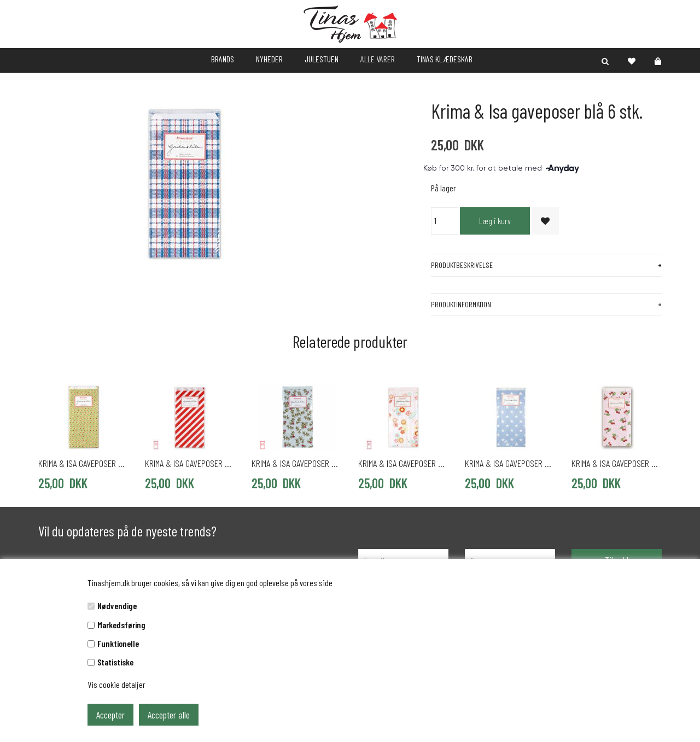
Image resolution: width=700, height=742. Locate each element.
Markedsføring (121, 625)
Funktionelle (118, 643)
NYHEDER (269, 59)
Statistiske (115, 662)
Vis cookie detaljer (116, 684)
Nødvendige (117, 606)
